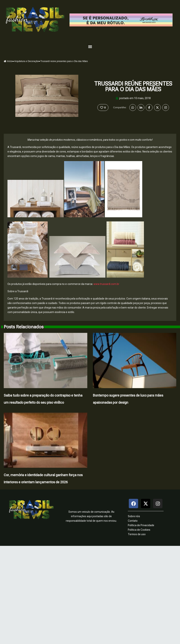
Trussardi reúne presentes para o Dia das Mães (133, 86)
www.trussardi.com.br (106, 284)
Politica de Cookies (139, 530)
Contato (133, 521)
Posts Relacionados (24, 327)
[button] (90, 47)
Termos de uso (137, 534)
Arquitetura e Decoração (26, 61)
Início (8, 61)
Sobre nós (134, 516)
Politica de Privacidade (141, 525)
